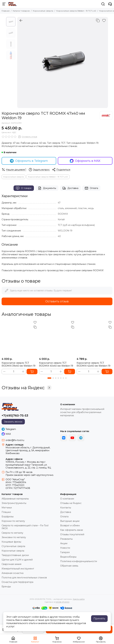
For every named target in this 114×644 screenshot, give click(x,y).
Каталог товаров (21, 11)
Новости (65, 548)
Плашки (6, 512)
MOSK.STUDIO (62, 602)
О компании (67, 499)
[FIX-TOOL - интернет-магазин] (12, 4)
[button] (49, 378)
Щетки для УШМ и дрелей (17, 560)
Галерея (65, 552)
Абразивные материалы (15, 499)
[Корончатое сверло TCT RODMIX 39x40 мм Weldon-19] (20, 338)
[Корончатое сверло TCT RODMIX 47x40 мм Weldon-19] (63, 62)
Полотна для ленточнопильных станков (24, 578)
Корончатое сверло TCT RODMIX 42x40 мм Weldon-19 (93, 364)
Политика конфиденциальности (79, 561)
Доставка (70, 188)
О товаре (24, 188)
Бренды (6, 586)
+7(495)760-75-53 (15, 416)
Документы (47, 188)
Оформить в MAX (85, 161)
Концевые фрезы (11, 542)
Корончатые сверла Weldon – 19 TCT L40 (76, 11)
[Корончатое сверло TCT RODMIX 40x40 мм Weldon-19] (57, 338)
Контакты (66, 508)
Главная (6, 11)
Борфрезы (8, 517)
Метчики (7, 508)
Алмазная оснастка (12, 573)
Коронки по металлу (13, 521)
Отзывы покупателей (72, 534)
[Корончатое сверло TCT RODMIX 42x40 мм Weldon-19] (94, 338)
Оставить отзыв (57, 301)
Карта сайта (79, 599)
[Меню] (4, 4)
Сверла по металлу (12, 533)
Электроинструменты (14, 503)
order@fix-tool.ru (15, 440)
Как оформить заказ (72, 530)
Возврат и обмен (70, 525)
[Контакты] (110, 4)
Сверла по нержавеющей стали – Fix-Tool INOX (25, 527)
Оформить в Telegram (29, 161)
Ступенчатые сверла (13, 546)
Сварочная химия (11, 564)
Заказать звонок (13, 422)
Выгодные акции (70, 521)
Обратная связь (69, 566)
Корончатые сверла (43, 11)
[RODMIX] (106, 115)
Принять (99, 619)
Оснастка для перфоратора (17, 582)
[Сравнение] (98, 20)
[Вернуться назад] (21, 20)
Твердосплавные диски (15, 555)
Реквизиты (66, 539)
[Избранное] (104, 20)
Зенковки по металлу (14, 537)
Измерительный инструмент (18, 569)
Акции (64, 543)
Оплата (91, 188)
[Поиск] (103, 4)
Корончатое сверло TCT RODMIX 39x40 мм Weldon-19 (18, 364)
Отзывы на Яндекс (27, 388)
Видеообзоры (68, 557)
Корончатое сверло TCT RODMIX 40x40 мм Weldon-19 (56, 364)
